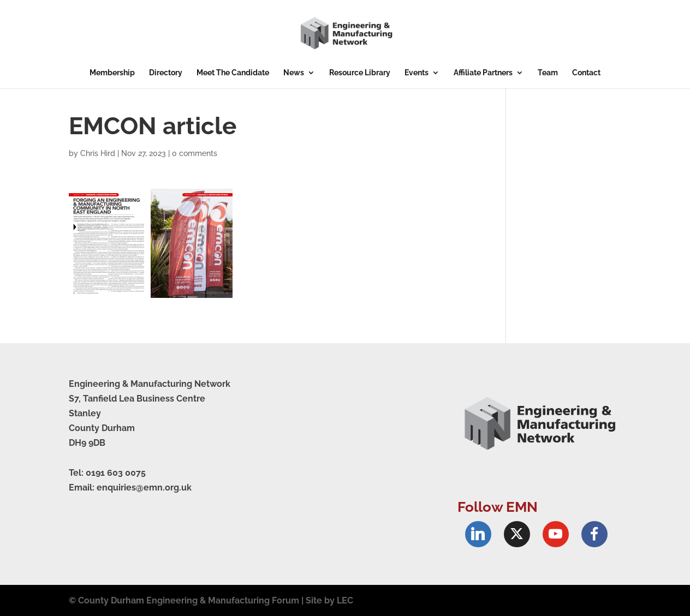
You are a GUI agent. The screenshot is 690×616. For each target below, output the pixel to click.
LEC (345, 600)
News (294, 73)
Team (548, 73)
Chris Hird (98, 153)
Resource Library (360, 73)
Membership (112, 73)
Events (417, 73)
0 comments (195, 153)
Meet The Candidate (233, 73)
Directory (166, 73)
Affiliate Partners (483, 73)
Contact (586, 73)
